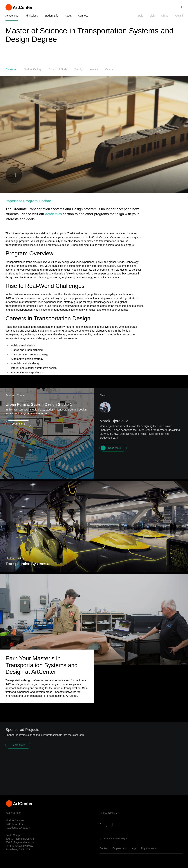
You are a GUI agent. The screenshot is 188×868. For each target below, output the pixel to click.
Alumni (179, 16)
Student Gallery (32, 69)
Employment (120, 848)
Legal (134, 848)
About (68, 16)
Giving (165, 16)
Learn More (18, 754)
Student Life (51, 16)
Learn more (18, 438)
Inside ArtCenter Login (115, 839)
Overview (11, 69)
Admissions (31, 16)
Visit (152, 16)
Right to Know (149, 848)
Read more (114, 462)
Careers (110, 69)
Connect (83, 16)
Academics (12, 16)
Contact (104, 848)
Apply (140, 16)
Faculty (78, 69)
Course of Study (58, 69)
